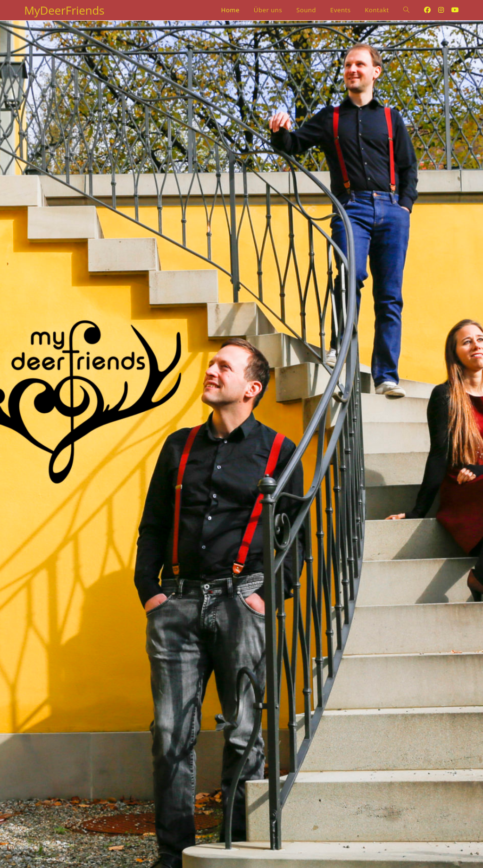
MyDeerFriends (64, 10)
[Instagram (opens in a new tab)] (441, 10)
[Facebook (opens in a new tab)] (427, 10)
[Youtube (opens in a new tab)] (455, 10)
